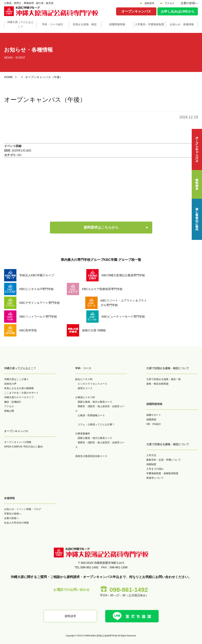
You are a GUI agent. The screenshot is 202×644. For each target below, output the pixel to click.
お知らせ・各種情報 (182, 24)
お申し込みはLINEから (178, 11)
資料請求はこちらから (101, 227)
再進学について (155, 478)
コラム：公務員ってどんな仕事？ (96, 424)
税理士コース (85, 388)
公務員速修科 (83, 434)
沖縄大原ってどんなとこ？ (20, 24)
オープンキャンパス (136, 11)
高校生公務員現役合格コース (91, 456)
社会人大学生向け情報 (16, 523)
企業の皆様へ (189, 3)
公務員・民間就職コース (91, 415)
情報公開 (9, 411)
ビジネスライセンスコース (92, 384)
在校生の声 (10, 384)
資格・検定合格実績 (157, 384)
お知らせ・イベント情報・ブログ (23, 509)
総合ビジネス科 (84, 379)
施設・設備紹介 (13, 402)
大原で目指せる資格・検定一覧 (164, 379)
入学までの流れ (155, 469)
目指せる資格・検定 (85, 24)
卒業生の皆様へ (13, 514)
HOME (8, 77)
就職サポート (154, 415)
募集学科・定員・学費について (164, 460)
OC (20, 155)
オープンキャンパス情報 (18, 442)
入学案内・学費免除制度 (149, 24)
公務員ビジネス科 (85, 397)
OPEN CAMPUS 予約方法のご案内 (23, 447)
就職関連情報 (117, 24)
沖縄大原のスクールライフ (19, 397)
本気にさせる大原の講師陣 (19, 388)
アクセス (170, 3)
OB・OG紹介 (154, 424)
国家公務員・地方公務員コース (95, 402)
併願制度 (151, 464)
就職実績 (151, 420)
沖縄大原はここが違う (16, 379)
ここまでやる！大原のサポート (21, 393)
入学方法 (151, 455)
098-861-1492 (129, 590)
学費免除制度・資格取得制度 (162, 473)
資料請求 (149, 3)
